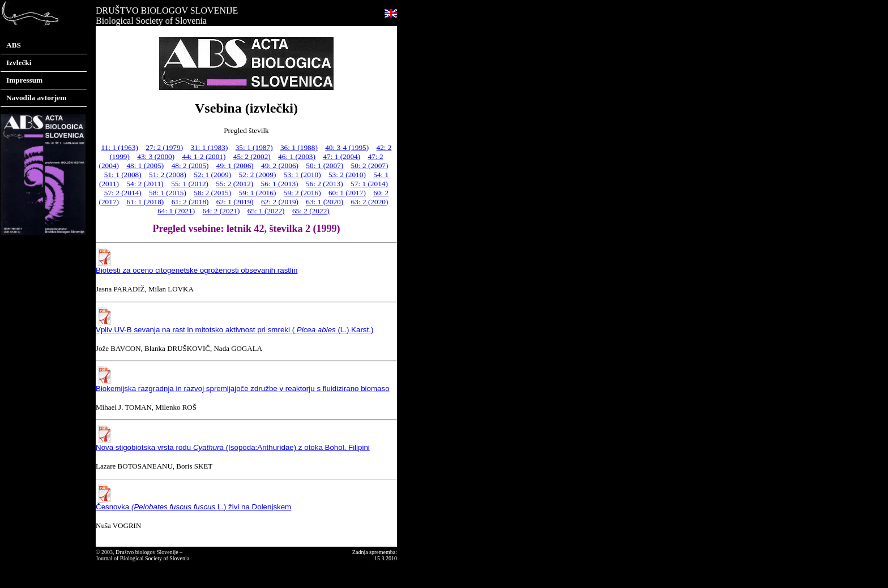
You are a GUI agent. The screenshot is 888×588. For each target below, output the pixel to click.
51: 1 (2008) (123, 175)
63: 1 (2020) (325, 202)
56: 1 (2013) (280, 184)
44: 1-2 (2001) (204, 156)
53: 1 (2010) (302, 175)
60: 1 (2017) (347, 193)
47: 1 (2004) (341, 156)
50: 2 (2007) (370, 166)
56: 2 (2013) (325, 184)
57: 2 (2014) (123, 193)
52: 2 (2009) (257, 175)
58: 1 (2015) (168, 193)
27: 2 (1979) (164, 147)
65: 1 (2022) (266, 211)
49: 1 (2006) (235, 166)
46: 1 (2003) (297, 156)
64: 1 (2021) (176, 211)
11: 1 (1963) (119, 147)
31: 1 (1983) (209, 147)
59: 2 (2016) (302, 193)
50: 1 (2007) (325, 166)
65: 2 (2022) (311, 211)
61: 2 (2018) (190, 202)
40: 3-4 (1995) (347, 147)
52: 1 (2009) (212, 175)
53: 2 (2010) (347, 175)
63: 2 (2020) (370, 202)
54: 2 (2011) (145, 184)
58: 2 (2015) (212, 193)
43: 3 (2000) (156, 156)
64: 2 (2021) (221, 211)
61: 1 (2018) (145, 202)
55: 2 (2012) (234, 184)
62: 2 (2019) (280, 202)
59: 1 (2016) (257, 193)
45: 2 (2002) (252, 156)
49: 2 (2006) (280, 166)
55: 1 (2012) (190, 184)
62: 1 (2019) (235, 202)
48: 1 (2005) (145, 166)
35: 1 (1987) (254, 147)
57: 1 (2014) (369, 184)
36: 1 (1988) (299, 147)
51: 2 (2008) (168, 175)
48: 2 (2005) (190, 166)
